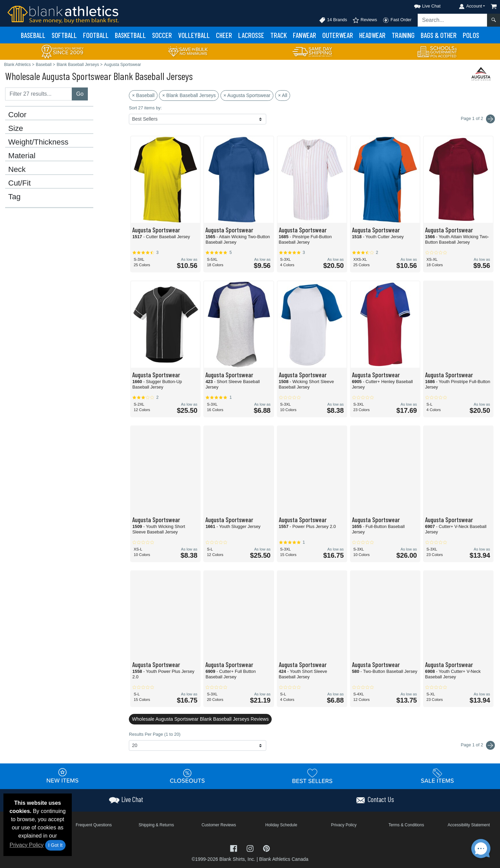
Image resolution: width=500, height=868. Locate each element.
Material (22, 156)
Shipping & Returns (156, 825)
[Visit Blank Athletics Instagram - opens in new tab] (251, 848)
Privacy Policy (27, 845)
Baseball (33, 35)
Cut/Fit (19, 183)
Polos (471, 35)
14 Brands (333, 20)
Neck (17, 169)
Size (16, 128)
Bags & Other (439, 35)
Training (403, 35)
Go (80, 94)
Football (96, 35)
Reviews (365, 20)
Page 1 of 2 (478, 745)
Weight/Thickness (38, 142)
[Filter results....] (39, 94)
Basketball (130, 35)
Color (17, 115)
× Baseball (143, 95)
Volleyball (194, 35)
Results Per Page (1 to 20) (155, 734)
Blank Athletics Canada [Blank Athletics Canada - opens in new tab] (284, 859)
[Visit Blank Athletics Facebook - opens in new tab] (234, 848)
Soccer (162, 35)
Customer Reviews (219, 825)
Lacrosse (251, 35)
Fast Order (397, 20)
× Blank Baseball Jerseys (189, 95)
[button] (421, 5)
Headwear (372, 35)
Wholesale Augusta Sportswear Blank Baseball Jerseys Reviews (200, 719)
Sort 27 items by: (145, 108)
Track (279, 35)
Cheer (224, 35)
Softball (64, 35)
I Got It (55, 845)
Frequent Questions (94, 825)
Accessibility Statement (469, 825)
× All (283, 95)
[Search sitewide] (452, 20)
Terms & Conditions (406, 825)
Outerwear (338, 35)
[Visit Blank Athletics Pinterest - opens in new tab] (266, 848)
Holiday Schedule (281, 825)
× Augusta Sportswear (247, 95)
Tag (14, 197)
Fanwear (305, 35)
